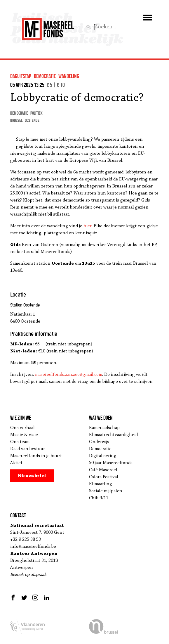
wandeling (69, 76)
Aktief (16, 463)
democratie (45, 76)
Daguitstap (21, 76)
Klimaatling (101, 484)
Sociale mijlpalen (106, 491)
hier (88, 226)
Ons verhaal (22, 428)
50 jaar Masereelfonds (111, 463)
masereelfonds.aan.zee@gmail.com (69, 375)
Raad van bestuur (28, 449)
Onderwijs (99, 442)
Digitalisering (103, 456)
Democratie (100, 449)
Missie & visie (24, 435)
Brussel (16, 120)
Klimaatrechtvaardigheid (113, 435)
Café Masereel (103, 470)
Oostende (32, 120)
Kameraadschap (104, 428)
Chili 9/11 (99, 498)
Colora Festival (104, 477)
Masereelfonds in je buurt (36, 456)
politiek (36, 113)
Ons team (20, 442)
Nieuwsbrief (32, 476)
